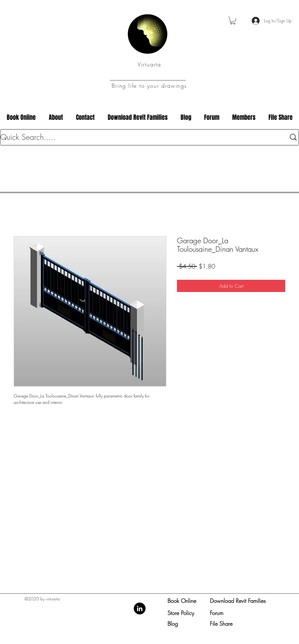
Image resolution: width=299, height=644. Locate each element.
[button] (233, 21)
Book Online (182, 601)
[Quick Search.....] (139, 137)
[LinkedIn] (140, 608)
